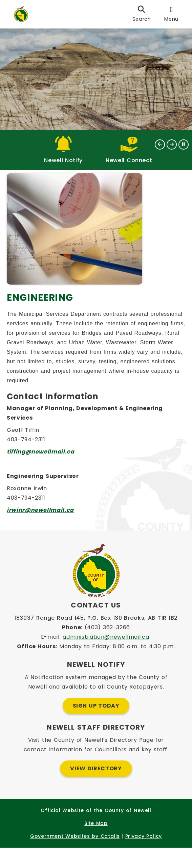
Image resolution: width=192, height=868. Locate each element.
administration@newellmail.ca (106, 657)
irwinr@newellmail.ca (44, 527)
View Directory (96, 789)
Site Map (96, 844)
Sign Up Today (96, 726)
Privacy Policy (144, 856)
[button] (160, 144)
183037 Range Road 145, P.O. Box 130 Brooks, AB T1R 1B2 (96, 638)
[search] (142, 14)
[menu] (171, 14)
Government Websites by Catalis (75, 856)
